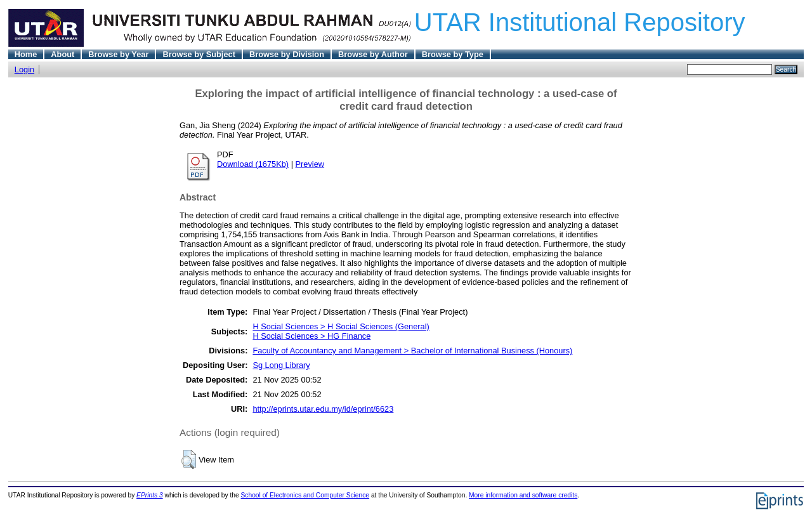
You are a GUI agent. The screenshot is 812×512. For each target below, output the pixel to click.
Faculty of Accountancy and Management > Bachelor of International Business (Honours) (412, 351)
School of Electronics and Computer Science (305, 495)
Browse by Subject (199, 54)
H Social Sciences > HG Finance (311, 336)
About (62, 54)
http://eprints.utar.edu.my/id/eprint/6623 (323, 409)
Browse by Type (453, 54)
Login (24, 69)
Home (26, 54)
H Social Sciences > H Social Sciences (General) (341, 326)
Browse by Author (373, 54)
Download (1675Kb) (253, 164)
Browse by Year (118, 54)
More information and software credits (523, 495)
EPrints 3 (150, 495)
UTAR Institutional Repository (580, 22)
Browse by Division (287, 54)
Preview (310, 164)
